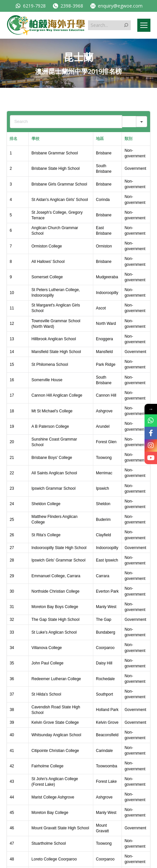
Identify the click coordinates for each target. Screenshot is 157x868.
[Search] (129, 122)
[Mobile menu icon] (144, 25)
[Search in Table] (66, 122)
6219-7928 (30, 6)
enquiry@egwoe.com (116, 6)
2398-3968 (68, 6)
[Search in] (142, 122)
